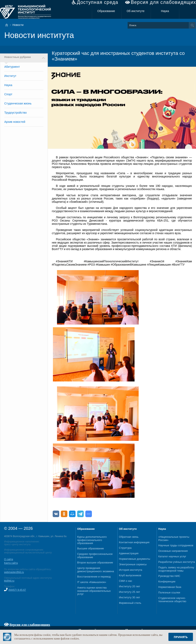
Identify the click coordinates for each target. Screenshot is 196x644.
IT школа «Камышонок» (92, 582)
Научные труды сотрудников (176, 545)
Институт (10, 76)
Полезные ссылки (169, 592)
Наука (165, 11)
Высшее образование (91, 548)
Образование (106, 11)
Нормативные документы (135, 559)
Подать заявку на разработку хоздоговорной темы (176, 569)
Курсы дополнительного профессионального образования (92, 540)
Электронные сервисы (133, 564)
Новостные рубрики (18, 57)
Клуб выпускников (130, 575)
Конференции (167, 581)
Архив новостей (15, 122)
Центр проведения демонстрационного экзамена (96, 570)
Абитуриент (12, 67)
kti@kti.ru (9, 581)
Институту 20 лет (130, 586)
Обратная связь (129, 537)
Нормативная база (170, 587)
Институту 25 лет (130, 592)
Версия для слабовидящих (163, 2)
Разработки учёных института (177, 562)
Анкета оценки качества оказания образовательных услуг (94, 591)
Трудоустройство (16, 113)
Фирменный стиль (130, 603)
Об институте (135, 11)
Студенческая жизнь (18, 103)
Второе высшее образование (95, 563)
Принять (181, 637)
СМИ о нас (126, 581)
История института (131, 570)
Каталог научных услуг (172, 556)
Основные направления (173, 551)
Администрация (129, 553)
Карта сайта (11, 563)
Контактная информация (134, 542)
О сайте (9, 559)
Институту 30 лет (130, 597)
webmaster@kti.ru (14, 572)
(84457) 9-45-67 (17, 590)
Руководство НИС (169, 576)
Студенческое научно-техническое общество (172, 600)
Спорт (8, 94)
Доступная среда (97, 2)
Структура (125, 548)
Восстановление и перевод (94, 577)
